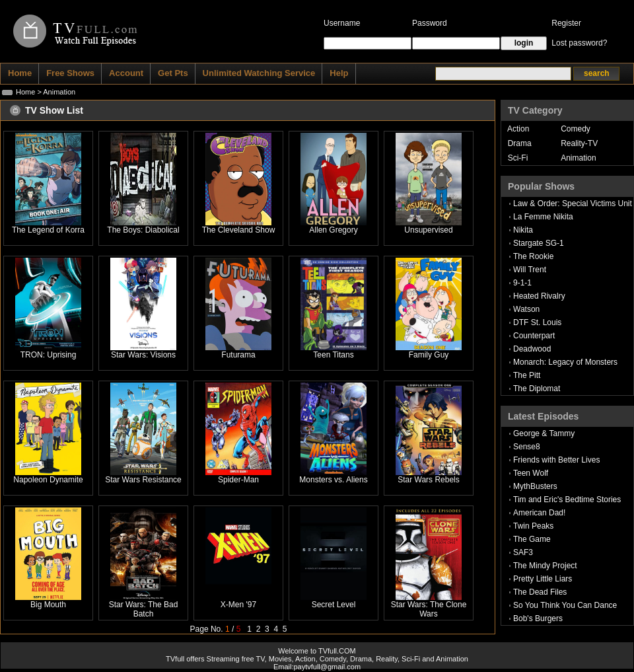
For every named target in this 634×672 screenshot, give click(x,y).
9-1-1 (522, 283)
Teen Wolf (531, 473)
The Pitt (527, 375)
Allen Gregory (333, 230)
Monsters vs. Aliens (333, 480)
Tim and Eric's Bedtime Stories (567, 500)
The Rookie (533, 256)
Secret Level (334, 605)
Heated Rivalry (539, 296)
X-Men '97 (238, 605)
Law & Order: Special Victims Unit (573, 204)
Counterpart (534, 336)
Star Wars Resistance (143, 480)
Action (518, 129)
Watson (526, 309)
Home (25, 92)
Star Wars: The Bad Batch (144, 609)
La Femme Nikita (543, 217)
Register (566, 23)
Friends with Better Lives (556, 460)
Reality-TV (579, 143)
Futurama (238, 355)
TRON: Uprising (49, 355)
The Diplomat (537, 389)
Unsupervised (428, 230)
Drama (520, 143)
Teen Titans (333, 355)
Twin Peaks (533, 526)
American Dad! (539, 513)
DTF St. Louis (537, 322)
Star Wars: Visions (143, 355)
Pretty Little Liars (543, 579)
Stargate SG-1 (539, 243)
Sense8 (527, 447)
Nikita (523, 230)
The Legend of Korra (48, 230)
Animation (578, 158)
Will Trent (530, 270)
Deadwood (532, 349)
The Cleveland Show (239, 230)
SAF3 (523, 552)
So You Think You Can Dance (565, 605)
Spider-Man (238, 480)
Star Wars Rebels (429, 480)
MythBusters (535, 486)
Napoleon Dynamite (48, 480)
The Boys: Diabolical (143, 230)
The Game (532, 539)
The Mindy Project (545, 566)
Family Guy (429, 355)
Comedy (576, 129)
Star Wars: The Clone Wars (429, 609)
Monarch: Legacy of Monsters (565, 362)
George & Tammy (544, 433)
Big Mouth (48, 605)
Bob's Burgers (538, 618)
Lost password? (579, 43)
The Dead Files (540, 592)
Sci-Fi (518, 158)
